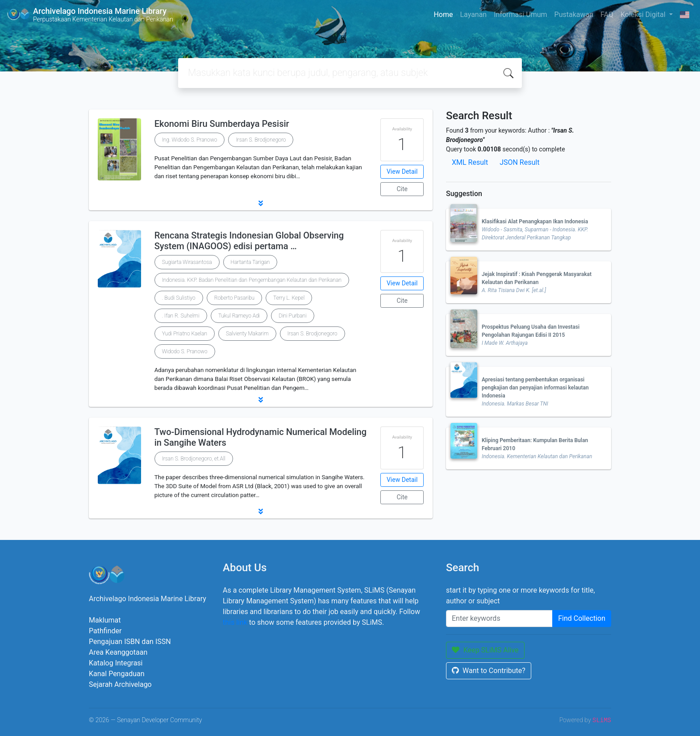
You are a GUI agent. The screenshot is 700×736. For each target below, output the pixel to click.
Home (443, 15)
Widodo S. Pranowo (185, 351)
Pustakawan (574, 15)
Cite (402, 189)
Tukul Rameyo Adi (239, 316)
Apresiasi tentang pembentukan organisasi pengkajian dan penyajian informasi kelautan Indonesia (535, 388)
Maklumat (105, 620)
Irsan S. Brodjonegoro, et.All (194, 459)
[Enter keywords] (499, 619)
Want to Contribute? (489, 671)
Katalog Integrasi (116, 663)
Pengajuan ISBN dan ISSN (130, 642)
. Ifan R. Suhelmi (181, 316)
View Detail (402, 171)
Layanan (473, 15)
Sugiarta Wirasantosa (187, 262)
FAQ (607, 15)
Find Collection (582, 618)
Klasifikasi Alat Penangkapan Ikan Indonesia (535, 222)
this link (235, 622)
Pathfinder (105, 631)
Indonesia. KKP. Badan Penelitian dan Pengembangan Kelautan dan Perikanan (252, 280)
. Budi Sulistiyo (179, 298)
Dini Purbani (292, 316)
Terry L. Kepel (289, 298)
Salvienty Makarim (247, 334)
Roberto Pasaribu (234, 298)
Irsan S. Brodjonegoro (261, 140)
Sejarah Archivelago (120, 684)
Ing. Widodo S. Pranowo (190, 140)
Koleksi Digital (644, 15)
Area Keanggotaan (118, 652)
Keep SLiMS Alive (485, 650)
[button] (261, 203)
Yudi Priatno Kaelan (185, 334)
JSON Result (519, 162)
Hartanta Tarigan (250, 262)
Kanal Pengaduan (117, 674)
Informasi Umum (520, 15)
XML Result (470, 162)
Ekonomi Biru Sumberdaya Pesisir (222, 124)
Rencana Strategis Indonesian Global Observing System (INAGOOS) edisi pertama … (249, 241)
